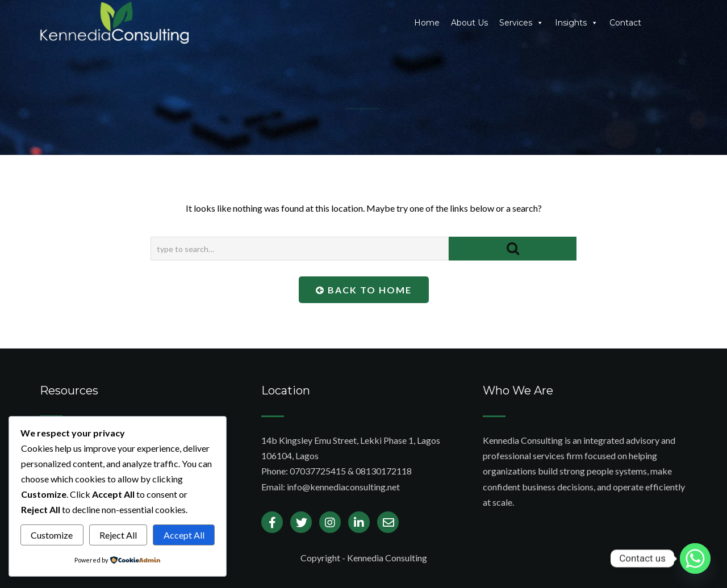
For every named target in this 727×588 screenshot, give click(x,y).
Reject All (118, 535)
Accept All (184, 535)
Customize (52, 535)
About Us (469, 23)
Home (427, 23)
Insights (576, 23)
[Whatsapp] (695, 558)
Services (521, 23)
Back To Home (364, 290)
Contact (625, 23)
